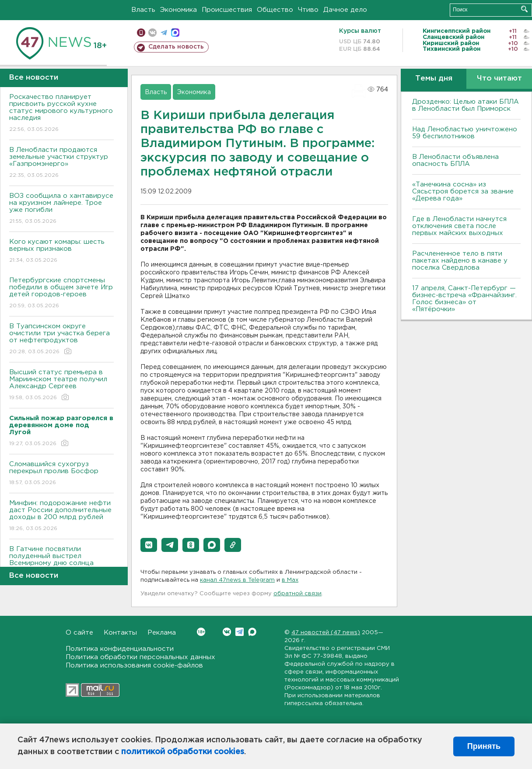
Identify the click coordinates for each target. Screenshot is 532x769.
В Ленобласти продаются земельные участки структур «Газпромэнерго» (61, 163)
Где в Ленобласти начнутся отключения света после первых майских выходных (459, 226)
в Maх (290, 580)
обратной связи (297, 594)
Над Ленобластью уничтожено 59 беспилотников (465, 133)
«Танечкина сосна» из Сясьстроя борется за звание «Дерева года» (463, 191)
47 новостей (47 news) (326, 633)
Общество (275, 10)
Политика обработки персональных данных (140, 657)
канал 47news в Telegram (237, 580)
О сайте (79, 633)
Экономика (178, 10)
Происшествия (227, 10)
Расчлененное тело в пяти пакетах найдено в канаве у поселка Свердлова (460, 261)
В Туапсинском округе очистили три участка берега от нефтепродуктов (61, 339)
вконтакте (152, 33)
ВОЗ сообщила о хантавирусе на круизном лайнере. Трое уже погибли (61, 209)
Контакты (120, 633)
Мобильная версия (141, 33)
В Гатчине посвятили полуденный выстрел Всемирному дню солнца (61, 562)
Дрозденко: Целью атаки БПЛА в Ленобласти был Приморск (465, 105)
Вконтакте (201, 632)
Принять (484, 746)
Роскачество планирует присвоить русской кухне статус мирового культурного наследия (61, 114)
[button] (149, 545)
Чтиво (308, 10)
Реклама (162, 633)
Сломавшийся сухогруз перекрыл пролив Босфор (61, 474)
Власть (143, 10)
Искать (524, 9)
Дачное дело (345, 10)
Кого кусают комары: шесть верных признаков (61, 251)
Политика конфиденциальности (120, 649)
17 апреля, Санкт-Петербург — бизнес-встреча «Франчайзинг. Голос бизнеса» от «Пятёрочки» (464, 299)
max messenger (175, 33)
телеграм (164, 33)
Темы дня (434, 79)
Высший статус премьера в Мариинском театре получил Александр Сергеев (61, 385)
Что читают (499, 79)
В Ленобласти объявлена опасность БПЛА (455, 160)
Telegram (240, 632)
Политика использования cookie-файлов (134, 665)
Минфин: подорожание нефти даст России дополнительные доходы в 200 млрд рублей (61, 516)
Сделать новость (176, 47)
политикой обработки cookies (183, 752)
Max (252, 632)
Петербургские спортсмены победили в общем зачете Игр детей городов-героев (61, 293)
